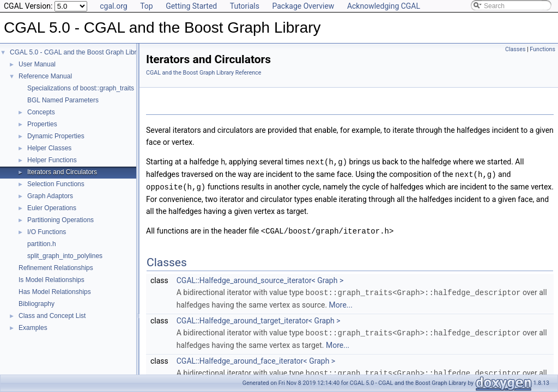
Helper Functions (52, 160)
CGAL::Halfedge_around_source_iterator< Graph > (260, 278)
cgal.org (113, 6)
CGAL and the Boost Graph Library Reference (204, 73)
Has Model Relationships (55, 292)
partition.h (42, 244)
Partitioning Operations (60, 220)
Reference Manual (45, 76)
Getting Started (191, 6)
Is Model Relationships (51, 280)
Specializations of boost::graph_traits (81, 88)
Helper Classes (49, 148)
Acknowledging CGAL (384, 6)
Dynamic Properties (56, 136)
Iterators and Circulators (62, 172)
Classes (515, 49)
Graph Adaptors (50, 196)
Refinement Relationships (56, 268)
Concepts (41, 112)
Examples (33, 328)
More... (341, 302)
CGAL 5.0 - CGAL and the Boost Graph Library (78, 52)
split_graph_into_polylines (65, 256)
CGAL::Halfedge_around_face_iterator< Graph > (256, 358)
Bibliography (37, 304)
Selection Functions (56, 184)
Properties (42, 124)
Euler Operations (52, 208)
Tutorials (245, 6)
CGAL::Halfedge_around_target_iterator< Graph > (259, 318)
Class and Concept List (52, 316)
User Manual (37, 64)
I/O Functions (47, 232)
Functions (542, 49)
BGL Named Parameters (63, 100)
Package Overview (303, 6)
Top (147, 6)
